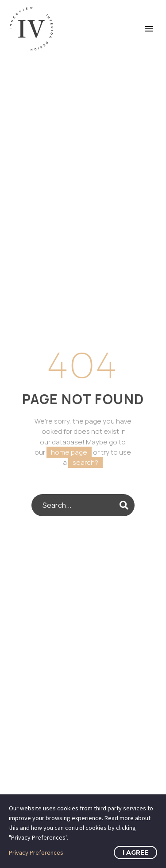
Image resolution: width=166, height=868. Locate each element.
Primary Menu (149, 29)
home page (69, 452)
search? (85, 462)
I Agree (135, 852)
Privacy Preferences (36, 852)
